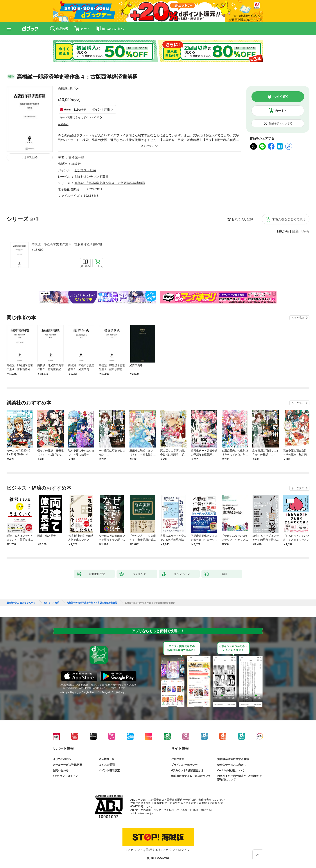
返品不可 (63, 124)
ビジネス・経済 (85, 170)
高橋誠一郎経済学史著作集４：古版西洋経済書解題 (67, 244)
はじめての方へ (62, 759)
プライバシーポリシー (184, 765)
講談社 (76, 164)
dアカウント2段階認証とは (187, 771)
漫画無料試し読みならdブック (22, 603)
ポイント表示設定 (109, 771)
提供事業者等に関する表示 (233, 759)
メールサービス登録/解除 (67, 765)
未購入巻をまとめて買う (289, 219)
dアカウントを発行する (142, 850)
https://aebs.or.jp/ (143, 813)
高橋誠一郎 (66, 88)
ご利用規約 (178, 759)
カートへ (281, 111)
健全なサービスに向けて (232, 765)
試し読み (32, 157)
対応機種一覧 (107, 759)
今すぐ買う (281, 97)
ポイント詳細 (101, 109)
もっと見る (298, 318)
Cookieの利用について (231, 771)
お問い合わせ (61, 771)
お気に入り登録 (242, 219)
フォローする (76, 88)
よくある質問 (107, 765)
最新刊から (301, 231)
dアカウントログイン (65, 776)
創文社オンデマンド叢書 (92, 177)
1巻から (283, 231)
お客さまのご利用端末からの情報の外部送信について (240, 778)
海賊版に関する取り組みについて (191, 776)
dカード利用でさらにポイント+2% (78, 117)
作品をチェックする (281, 123)
